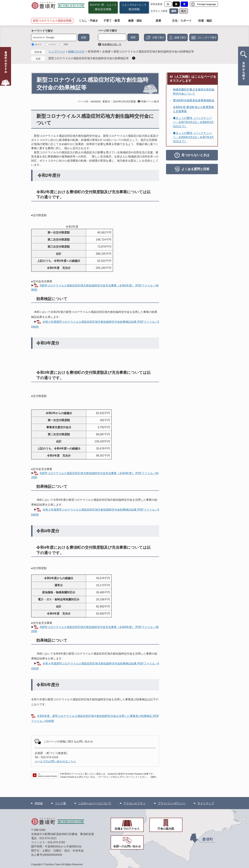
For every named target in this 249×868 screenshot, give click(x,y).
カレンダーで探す (207, 37)
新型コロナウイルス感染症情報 (52, 21)
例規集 (39, 803)
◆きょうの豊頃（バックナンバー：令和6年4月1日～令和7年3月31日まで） (193, 137)
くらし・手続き (88, 21)
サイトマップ (206, 803)
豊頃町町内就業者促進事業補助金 (194, 100)
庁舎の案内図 (166, 829)
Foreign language (207, 4)
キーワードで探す (42, 31)
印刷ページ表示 (150, 101)
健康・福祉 (135, 21)
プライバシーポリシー (172, 803)
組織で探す (180, 37)
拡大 (184, 11)
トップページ (57, 52)
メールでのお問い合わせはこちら (55, 761)
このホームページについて (95, 803)
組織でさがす (76, 52)
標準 (174, 11)
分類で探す (158, 37)
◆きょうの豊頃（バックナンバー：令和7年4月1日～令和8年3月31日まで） (193, 122)
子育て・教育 (112, 21)
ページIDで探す (108, 31)
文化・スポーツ (182, 21)
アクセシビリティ (135, 803)
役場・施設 (205, 21)
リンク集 (61, 803)
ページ (53, 45)
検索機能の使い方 (112, 44)
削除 (134, 58)
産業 (158, 21)
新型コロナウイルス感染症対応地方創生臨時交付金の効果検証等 (89, 58)
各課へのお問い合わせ (127, 846)
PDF (66, 45)
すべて (38, 45)
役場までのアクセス (127, 829)
